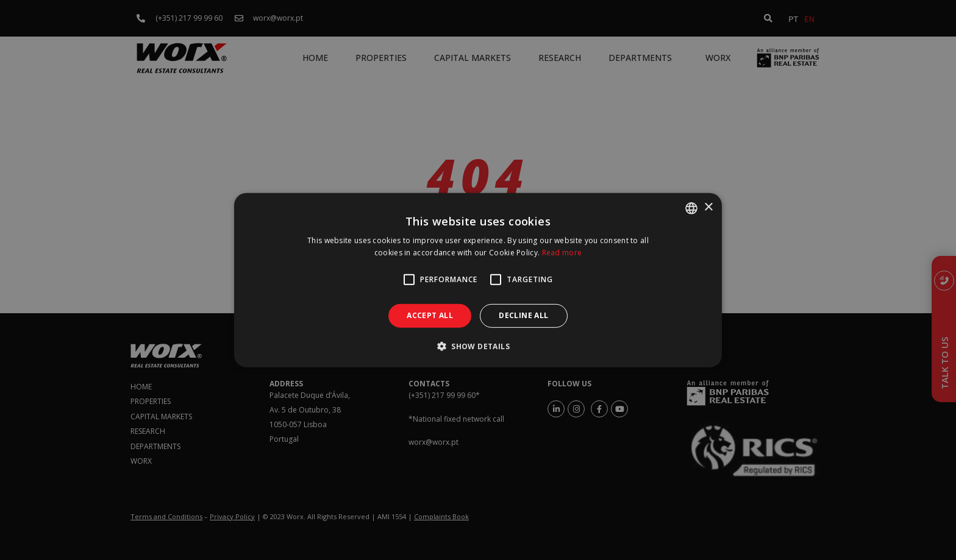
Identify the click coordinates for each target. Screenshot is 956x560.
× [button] (708, 207)
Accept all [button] (430, 315)
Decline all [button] (523, 315)
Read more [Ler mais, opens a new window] (562, 253)
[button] (478, 346)
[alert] (478, 280)
